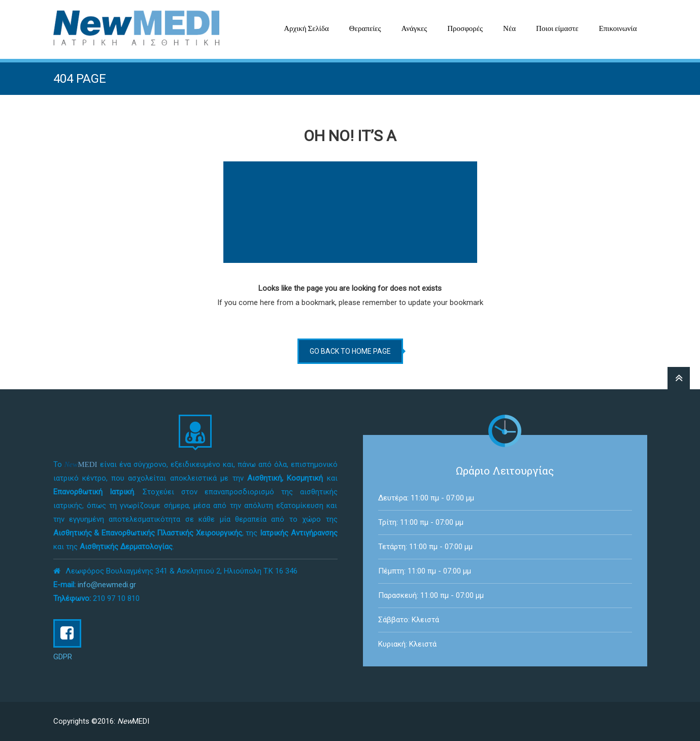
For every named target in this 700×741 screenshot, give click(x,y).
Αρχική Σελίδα (306, 28)
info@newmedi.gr (107, 585)
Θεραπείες (365, 28)
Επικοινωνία (618, 28)
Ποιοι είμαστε (557, 28)
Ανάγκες (414, 28)
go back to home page (350, 351)
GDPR (63, 657)
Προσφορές (465, 28)
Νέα (509, 28)
